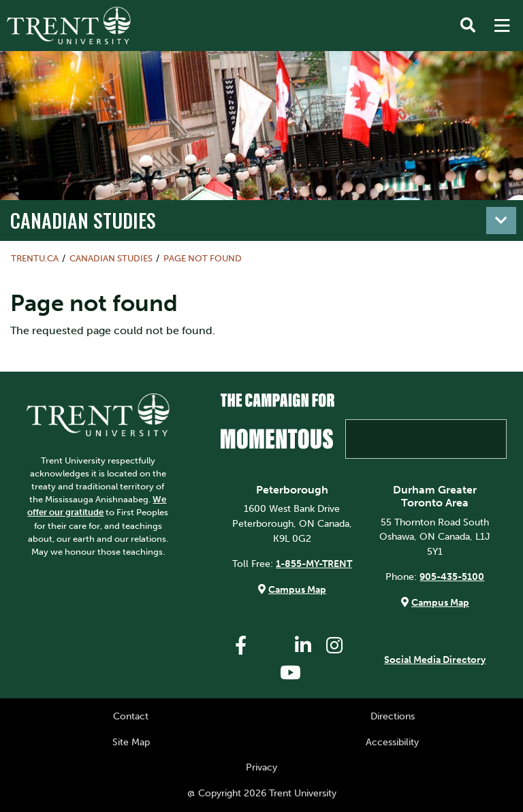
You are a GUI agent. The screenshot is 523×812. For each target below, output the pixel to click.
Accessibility (392, 742)
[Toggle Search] (468, 26)
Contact (131, 716)
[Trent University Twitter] (272, 646)
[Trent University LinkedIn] (303, 646)
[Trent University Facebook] (240, 646)
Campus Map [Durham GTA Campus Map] (440, 602)
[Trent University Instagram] (334, 646)
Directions (393, 716)
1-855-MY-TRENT (314, 564)
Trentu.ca (35, 258)
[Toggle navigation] (501, 221)
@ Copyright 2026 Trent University (262, 793)
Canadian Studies (83, 220)
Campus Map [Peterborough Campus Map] (297, 589)
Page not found (203, 258)
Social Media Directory (435, 660)
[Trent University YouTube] (290, 673)
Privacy (261, 767)
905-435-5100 (452, 576)
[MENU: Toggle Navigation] (502, 26)
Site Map (131, 742)
